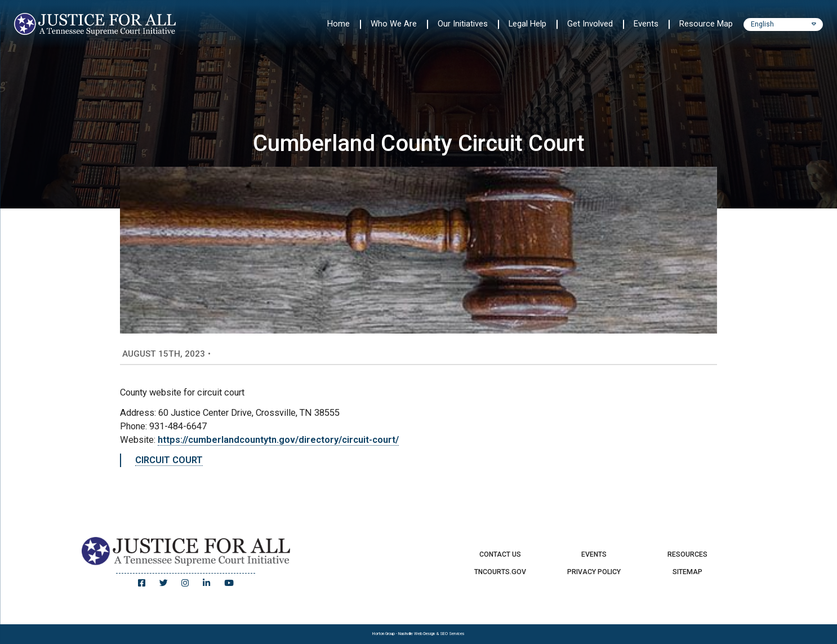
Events (646, 24)
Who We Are (394, 24)
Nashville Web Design (417, 634)
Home (339, 24)
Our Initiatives (463, 24)
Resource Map (706, 24)
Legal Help (527, 24)
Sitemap (687, 572)
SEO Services (452, 634)
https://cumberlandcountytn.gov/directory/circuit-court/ (278, 440)
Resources (687, 554)
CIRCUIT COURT (169, 460)
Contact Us (500, 554)
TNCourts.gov (500, 572)
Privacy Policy (594, 572)
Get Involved (590, 24)
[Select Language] (783, 25)
